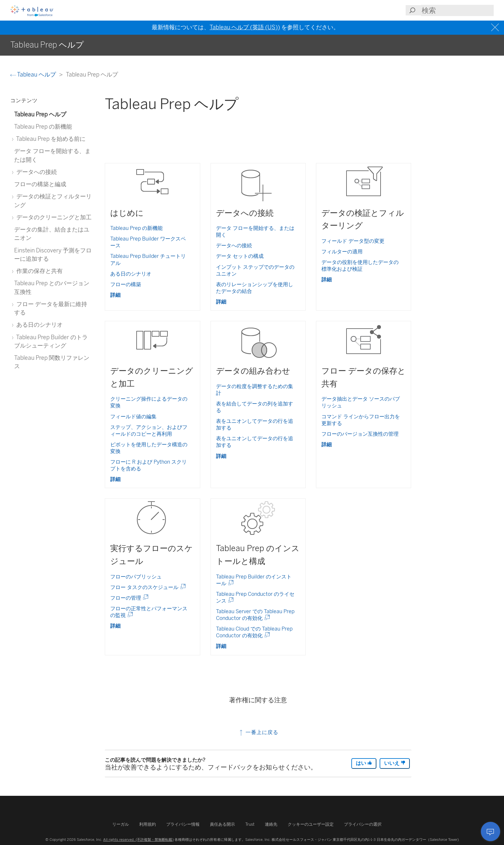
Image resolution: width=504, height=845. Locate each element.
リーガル (121, 824)
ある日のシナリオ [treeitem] (38, 325)
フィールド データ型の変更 (353, 241)
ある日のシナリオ (131, 274)
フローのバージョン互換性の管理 (360, 434)
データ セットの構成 (240, 256)
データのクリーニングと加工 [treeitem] (53, 217)
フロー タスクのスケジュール (147, 587)
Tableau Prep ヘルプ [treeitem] (40, 114)
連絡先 (271, 824)
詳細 (115, 295)
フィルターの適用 (342, 252)
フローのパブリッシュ (136, 577)
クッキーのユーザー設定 (311, 824)
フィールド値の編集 (133, 417)
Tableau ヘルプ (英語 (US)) (245, 27)
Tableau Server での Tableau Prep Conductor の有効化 (255, 615)
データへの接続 (234, 245)
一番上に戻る (258, 732)
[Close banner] (496, 27)
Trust (250, 824)
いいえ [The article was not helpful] (395, 763)
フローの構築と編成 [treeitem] (40, 184)
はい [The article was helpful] (364, 763)
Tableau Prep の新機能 (136, 228)
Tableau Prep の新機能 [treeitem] (43, 127)
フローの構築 (126, 284)
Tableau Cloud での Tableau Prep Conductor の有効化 (254, 632)
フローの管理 (128, 598)
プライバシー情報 (183, 824)
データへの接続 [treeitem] (36, 172)
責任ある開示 (222, 824)
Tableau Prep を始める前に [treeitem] (50, 139)
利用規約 (148, 824)
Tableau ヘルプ (34, 74)
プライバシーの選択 (363, 824)
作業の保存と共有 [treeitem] (38, 271)
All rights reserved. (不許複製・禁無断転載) (138, 840)
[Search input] (457, 10)
